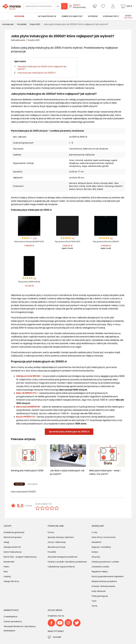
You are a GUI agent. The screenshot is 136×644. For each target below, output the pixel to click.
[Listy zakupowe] (103, 6)
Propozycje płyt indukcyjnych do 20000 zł (36, 73)
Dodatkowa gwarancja (14, 532)
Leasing (7, 576)
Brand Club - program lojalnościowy (20, 557)
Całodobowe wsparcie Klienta (61, 567)
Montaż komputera (13, 537)
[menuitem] (47, 16)
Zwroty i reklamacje (57, 542)
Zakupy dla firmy (11, 581)
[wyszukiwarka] (45, 6)
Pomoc (51, 532)
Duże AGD (19, 484)
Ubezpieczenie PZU (12, 547)
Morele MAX (9, 562)
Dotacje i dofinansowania (103, 586)
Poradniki (52, 552)
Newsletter (97, 542)
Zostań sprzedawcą (13, 621)
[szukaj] (64, 6)
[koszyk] (127, 6)
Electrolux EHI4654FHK (28, 407)
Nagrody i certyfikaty (101, 547)
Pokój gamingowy (100, 596)
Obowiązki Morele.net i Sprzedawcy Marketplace (20, 629)
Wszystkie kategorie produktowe (63, 557)
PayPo (6, 567)
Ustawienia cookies (100, 567)
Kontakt (57, 637)
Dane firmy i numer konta (104, 537)
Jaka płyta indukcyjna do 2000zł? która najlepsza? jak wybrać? (42, 68)
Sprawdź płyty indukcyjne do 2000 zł (69, 432)
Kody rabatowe (99, 591)
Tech (94, 601)
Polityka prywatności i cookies (105, 562)
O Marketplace (11, 617)
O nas (94, 532)
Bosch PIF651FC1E (25, 417)
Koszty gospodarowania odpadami (108, 576)
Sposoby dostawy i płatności (61, 537)
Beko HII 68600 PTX (26, 393)
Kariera (95, 552)
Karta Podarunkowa (13, 552)
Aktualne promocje (57, 547)
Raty (6, 572)
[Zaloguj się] (113, 6)
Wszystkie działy (58, 6)
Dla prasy (96, 557)
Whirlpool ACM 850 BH (28, 376)
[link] (47, 16)
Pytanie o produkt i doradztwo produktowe (67, 562)
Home (94, 606)
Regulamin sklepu (100, 572)
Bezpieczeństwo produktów (104, 581)
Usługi (6, 542)
